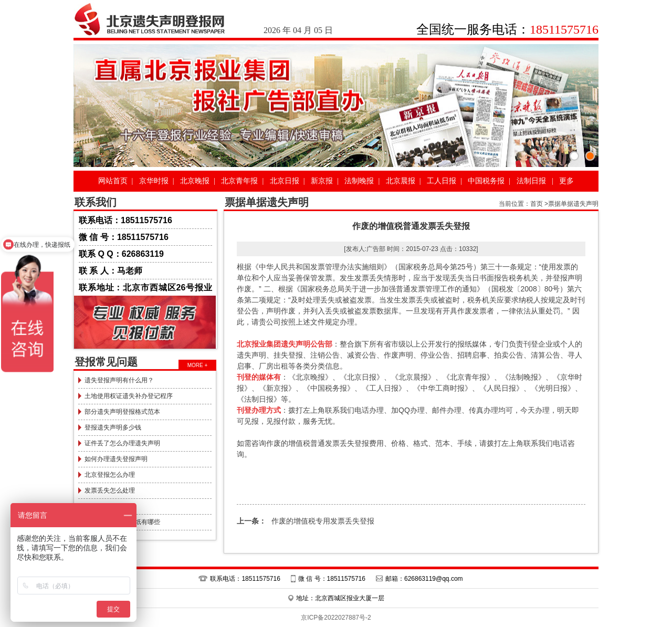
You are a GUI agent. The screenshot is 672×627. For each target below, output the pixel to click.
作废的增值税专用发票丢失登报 (306, 521)
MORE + (198, 365)
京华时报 (154, 181)
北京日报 (285, 181)
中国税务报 (486, 181)
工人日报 (442, 181)
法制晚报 (359, 181)
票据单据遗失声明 (573, 204)
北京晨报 (401, 181)
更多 (566, 181)
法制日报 (531, 181)
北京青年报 (239, 181)
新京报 (322, 181)
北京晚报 (195, 181)
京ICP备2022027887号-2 (336, 618)
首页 (537, 204)
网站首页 (113, 181)
